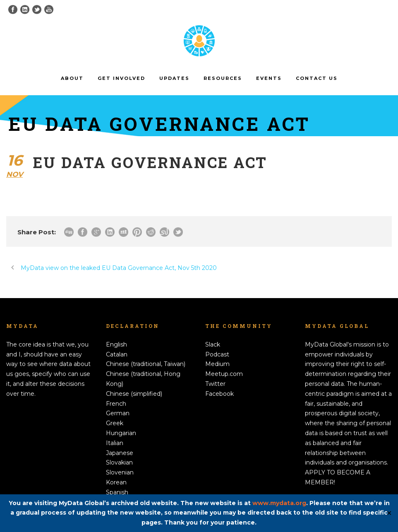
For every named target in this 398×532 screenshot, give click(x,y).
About (72, 78)
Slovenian (120, 472)
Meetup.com (224, 374)
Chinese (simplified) (134, 394)
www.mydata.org (279, 503)
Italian (115, 443)
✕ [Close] (389, 513)
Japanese (120, 453)
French (116, 404)
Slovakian (119, 462)
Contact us (317, 78)
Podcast (217, 354)
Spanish (117, 492)
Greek (115, 423)
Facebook (219, 394)
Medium (217, 364)
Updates (174, 78)
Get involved (121, 78)
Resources (223, 78)
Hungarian (121, 433)
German (118, 413)
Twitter (215, 384)
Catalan (117, 354)
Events (269, 78)
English (116, 344)
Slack (213, 344)
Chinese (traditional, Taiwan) (146, 364)
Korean (116, 482)
